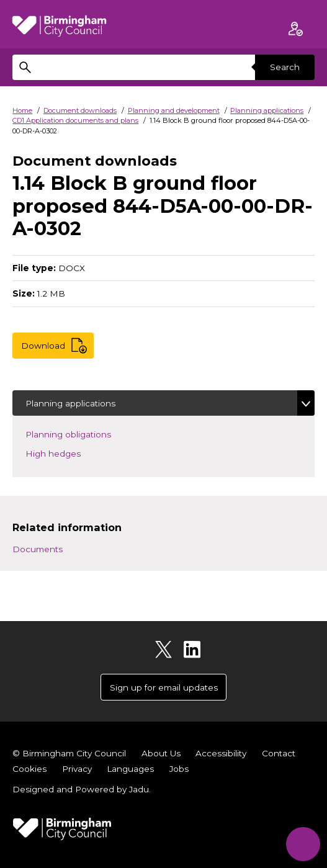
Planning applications (267, 110)
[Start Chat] (303, 844)
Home (22, 110)
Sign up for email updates (164, 687)
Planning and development (174, 110)
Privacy (77, 769)
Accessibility (221, 753)
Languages (130, 769)
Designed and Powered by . (82, 789)
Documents (38, 549)
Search (285, 67)
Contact (279, 753)
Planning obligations (87, 433)
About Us (161, 753)
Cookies (29, 769)
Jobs (179, 769)
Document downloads (80, 110)
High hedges (71, 453)
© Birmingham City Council (69, 753)
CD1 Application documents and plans (75, 120)
